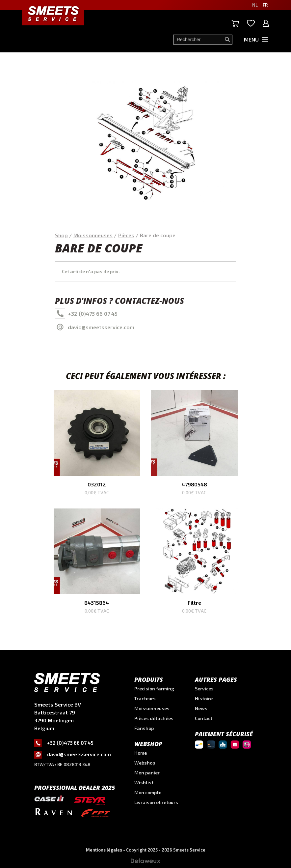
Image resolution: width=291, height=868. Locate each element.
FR (265, 5)
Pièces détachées (154, 718)
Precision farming (154, 689)
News (201, 708)
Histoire (204, 698)
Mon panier (147, 773)
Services (204, 689)
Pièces (126, 235)
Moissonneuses (93, 235)
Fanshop (144, 728)
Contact (204, 718)
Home (141, 753)
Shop (61, 235)
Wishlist (144, 782)
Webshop (145, 763)
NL (255, 5)
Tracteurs (145, 698)
